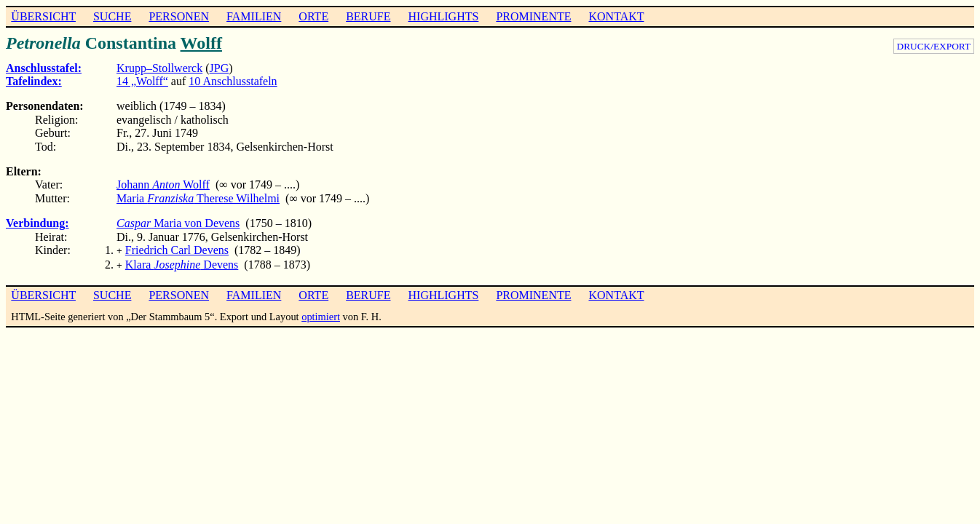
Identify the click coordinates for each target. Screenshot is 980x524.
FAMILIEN (254, 16)
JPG (220, 68)
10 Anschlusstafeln (233, 81)
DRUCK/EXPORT (934, 46)
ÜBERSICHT (43, 16)
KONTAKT (616, 16)
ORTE (313, 16)
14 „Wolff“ (142, 81)
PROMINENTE (533, 16)
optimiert (321, 314)
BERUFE (368, 16)
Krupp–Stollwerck (159, 68)
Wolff (201, 43)
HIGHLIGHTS (444, 16)
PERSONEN (179, 16)
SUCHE (112, 16)
